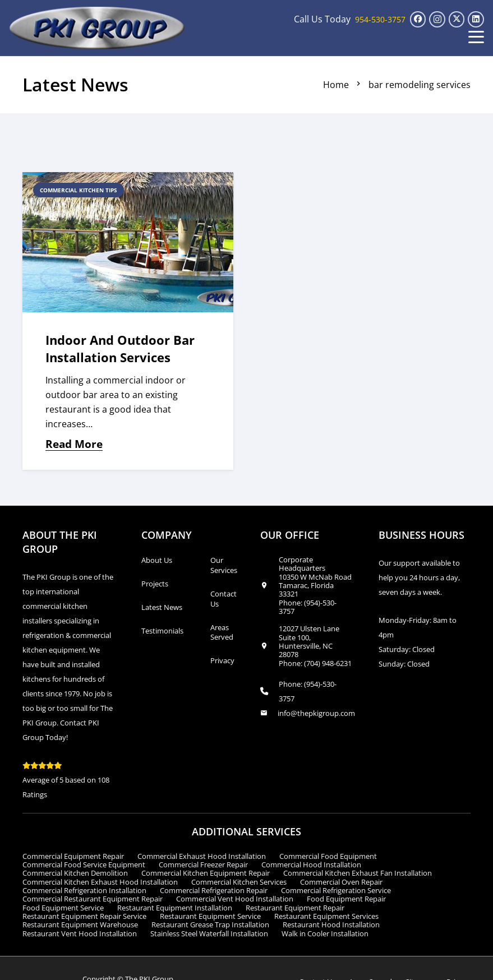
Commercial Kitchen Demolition (75, 873)
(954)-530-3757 (308, 607)
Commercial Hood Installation (311, 865)
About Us (157, 560)
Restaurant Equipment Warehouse (80, 924)
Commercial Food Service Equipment (84, 865)
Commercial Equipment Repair (73, 856)
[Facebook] (418, 19)
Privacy (222, 660)
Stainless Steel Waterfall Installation (209, 933)
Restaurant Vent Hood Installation (80, 933)
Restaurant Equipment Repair (295, 908)
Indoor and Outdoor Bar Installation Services (120, 349)
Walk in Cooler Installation (325, 933)
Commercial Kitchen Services (239, 882)
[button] (476, 37)
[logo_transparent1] (97, 28)
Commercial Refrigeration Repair (214, 890)
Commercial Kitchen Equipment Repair (206, 873)
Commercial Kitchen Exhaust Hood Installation (100, 882)
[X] (457, 19)
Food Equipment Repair (346, 899)
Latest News (162, 607)
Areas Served (222, 632)
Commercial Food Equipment (328, 856)
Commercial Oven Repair (341, 882)
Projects (155, 584)
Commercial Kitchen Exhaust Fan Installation (358, 873)
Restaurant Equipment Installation (175, 908)
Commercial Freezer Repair (203, 865)
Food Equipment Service (63, 908)
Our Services (224, 565)
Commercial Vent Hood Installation (235, 899)
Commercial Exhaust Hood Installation (202, 856)
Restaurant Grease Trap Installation (210, 924)
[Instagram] (437, 19)
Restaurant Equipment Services (326, 916)
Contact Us (224, 599)
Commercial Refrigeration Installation (84, 890)
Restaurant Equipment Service (210, 916)
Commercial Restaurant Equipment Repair (93, 899)
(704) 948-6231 (328, 663)
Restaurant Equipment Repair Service (84, 916)
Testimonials (162, 631)
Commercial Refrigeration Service (336, 890)
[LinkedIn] (476, 19)
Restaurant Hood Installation (331, 924)
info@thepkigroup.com (316, 713)
